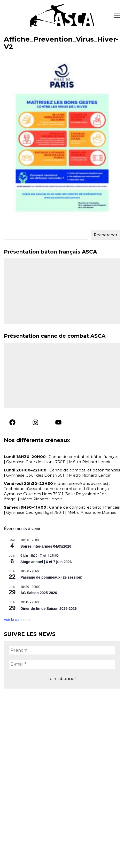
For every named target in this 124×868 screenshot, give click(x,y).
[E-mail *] (62, 664)
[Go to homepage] (62, 15)
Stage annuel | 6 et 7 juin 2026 (46, 562)
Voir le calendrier (17, 620)
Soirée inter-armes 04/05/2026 (46, 546)
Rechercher (106, 235)
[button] (117, 15)
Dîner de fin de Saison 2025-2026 (49, 609)
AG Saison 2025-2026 (39, 593)
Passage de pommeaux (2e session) (51, 577)
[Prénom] (62, 650)
